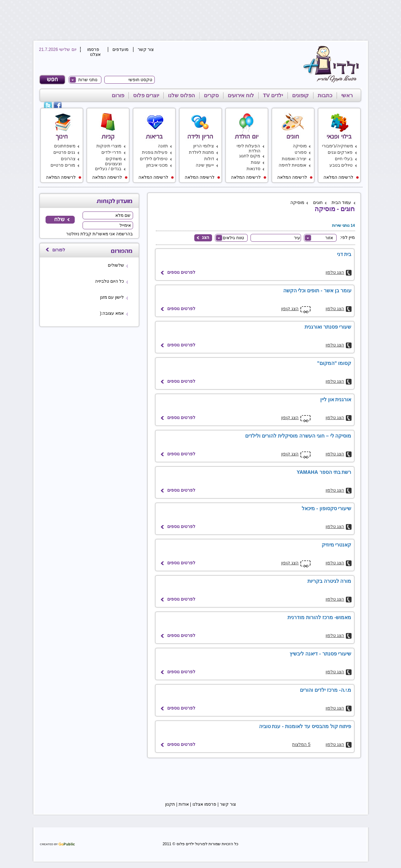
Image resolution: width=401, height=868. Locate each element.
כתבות (325, 95)
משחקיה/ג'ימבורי (337, 146)
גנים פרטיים (64, 152)
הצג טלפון (335, 272)
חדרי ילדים (111, 152)
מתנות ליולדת (201, 152)
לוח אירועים (241, 95)
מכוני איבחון (157, 165)
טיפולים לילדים (154, 159)
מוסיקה (300, 146)
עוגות (256, 162)
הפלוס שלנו (181, 95)
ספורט (301, 152)
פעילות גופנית (155, 152)
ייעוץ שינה (205, 165)
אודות (184, 804)
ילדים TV (273, 95)
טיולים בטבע (341, 165)
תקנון (170, 804)
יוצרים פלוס (146, 95)
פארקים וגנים (340, 152)
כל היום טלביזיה (110, 281)
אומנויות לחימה (292, 165)
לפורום (59, 250)
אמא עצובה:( (112, 313)
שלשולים (116, 265)
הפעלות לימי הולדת (248, 148)
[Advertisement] (199, 20)
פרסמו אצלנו (94, 52)
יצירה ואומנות (294, 159)
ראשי (347, 95)
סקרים (211, 95)
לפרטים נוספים (181, 272)
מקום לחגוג (250, 156)
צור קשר (146, 49)
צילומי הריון (204, 146)
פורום (118, 95)
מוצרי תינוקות (109, 146)
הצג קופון (290, 309)
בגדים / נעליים (108, 169)
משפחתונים (65, 146)
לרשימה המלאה (341, 177)
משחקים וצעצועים (113, 161)
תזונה (163, 146)
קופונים (300, 95)
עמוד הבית (341, 203)
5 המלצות (301, 744)
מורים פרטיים (63, 165)
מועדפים (120, 49)
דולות (209, 159)
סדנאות (254, 169)
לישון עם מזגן (112, 297)
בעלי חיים (344, 159)
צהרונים (68, 159)
